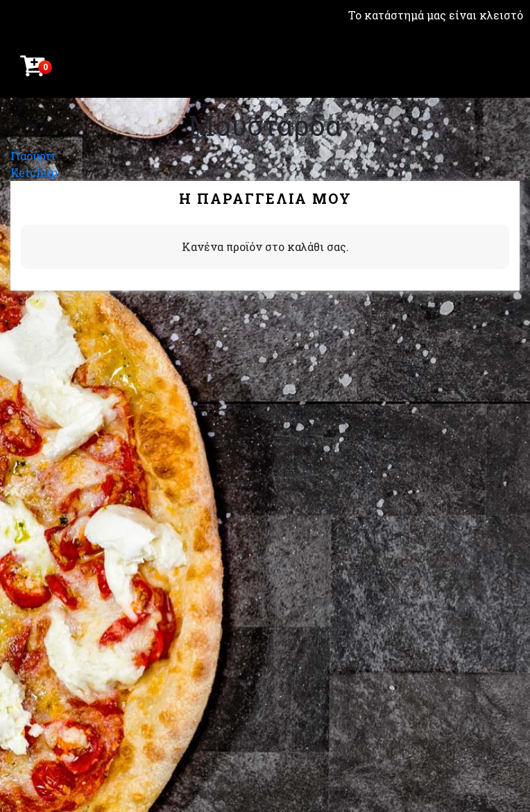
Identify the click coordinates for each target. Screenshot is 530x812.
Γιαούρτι (33, 156)
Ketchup (34, 172)
